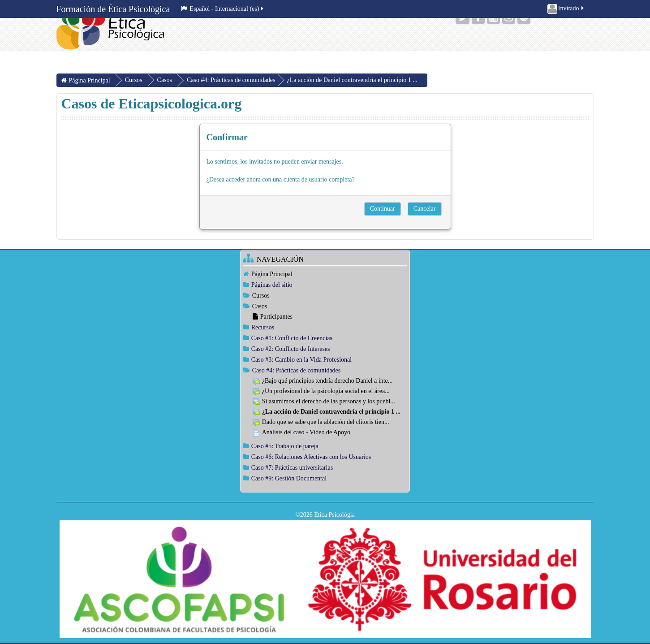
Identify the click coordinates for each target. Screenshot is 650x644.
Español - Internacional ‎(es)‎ (223, 9)
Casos (260, 306)
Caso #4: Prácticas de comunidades (231, 80)
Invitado (566, 9)
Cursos (261, 296)
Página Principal (272, 274)
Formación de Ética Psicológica (113, 9)
